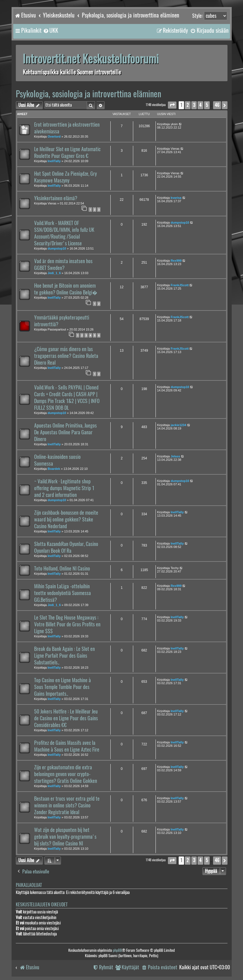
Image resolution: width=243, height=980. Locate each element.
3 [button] (194, 105)
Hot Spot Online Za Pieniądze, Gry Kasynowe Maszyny (65, 177)
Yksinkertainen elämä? (56, 198)
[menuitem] (51, 30)
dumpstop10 (57, 248)
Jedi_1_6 (54, 273)
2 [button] (188, 105)
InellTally (54, 161)
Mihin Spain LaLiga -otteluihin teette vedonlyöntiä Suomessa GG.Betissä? (63, 593)
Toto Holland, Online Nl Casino (62, 569)
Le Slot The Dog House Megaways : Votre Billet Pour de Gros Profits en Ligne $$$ (67, 624)
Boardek (54, 469)
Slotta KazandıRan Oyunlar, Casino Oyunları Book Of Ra (66, 547)
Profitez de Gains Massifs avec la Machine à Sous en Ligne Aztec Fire (67, 746)
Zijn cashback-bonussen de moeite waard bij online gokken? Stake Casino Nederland (66, 519)
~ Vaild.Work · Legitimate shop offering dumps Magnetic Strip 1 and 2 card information (64, 488)
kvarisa (176, 198)
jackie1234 (179, 425)
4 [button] (200, 105)
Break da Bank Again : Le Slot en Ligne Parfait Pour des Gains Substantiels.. (64, 656)
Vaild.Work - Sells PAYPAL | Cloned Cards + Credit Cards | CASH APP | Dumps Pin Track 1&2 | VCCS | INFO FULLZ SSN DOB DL (67, 398)
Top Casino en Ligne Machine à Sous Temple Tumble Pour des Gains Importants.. (63, 687)
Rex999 (176, 261)
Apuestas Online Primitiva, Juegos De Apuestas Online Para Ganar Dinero (65, 432)
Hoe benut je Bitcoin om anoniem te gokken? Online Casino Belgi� (66, 289)
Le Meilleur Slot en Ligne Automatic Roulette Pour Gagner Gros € (67, 153)
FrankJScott (180, 285)
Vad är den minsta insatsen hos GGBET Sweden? (63, 265)
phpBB (117, 950)
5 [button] (207, 105)
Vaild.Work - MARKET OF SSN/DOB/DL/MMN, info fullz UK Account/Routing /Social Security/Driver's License (64, 233)
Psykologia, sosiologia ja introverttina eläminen (88, 94)
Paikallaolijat (29, 885)
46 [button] (217, 105)
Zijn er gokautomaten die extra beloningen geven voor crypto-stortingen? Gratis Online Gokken (66, 774)
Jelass (176, 456)
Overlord (54, 136)
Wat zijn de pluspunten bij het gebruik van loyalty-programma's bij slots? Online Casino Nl (65, 837)
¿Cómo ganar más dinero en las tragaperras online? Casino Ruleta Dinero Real (66, 356)
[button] (172, 105)
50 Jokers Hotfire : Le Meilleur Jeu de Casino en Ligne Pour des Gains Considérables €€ (66, 718)
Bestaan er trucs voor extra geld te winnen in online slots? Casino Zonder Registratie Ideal (67, 805)
